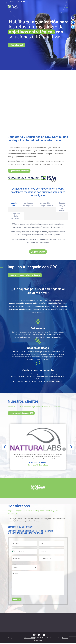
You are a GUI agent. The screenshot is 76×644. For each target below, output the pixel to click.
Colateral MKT (29, 639)
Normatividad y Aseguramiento (46, 205)
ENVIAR (17, 600)
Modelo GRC (14, 205)
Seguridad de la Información (16, 217)
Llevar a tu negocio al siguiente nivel (25, 276)
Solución (14, 565)
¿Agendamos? (18, 45)
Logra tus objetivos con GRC (21, 414)
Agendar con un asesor (19, 171)
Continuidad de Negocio (28, 205)
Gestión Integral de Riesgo (62, 207)
